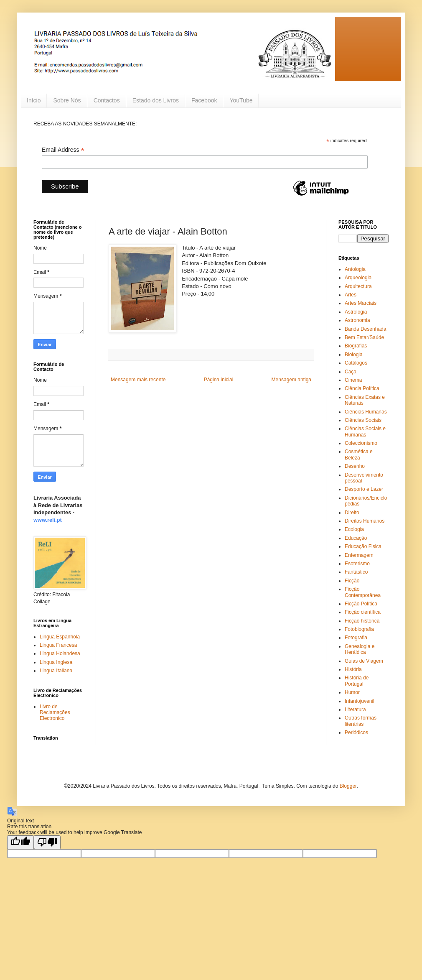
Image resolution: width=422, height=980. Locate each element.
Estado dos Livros (156, 100)
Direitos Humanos (365, 521)
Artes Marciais (361, 303)
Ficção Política (361, 604)
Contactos (107, 100)
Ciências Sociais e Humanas (365, 431)
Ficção (352, 581)
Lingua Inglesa (56, 662)
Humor (352, 692)
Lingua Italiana (56, 671)
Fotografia (356, 638)
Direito (352, 513)
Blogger (348, 786)
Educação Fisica (363, 546)
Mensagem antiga (291, 380)
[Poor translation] (47, 842)
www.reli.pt (48, 520)
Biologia (354, 355)
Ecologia (354, 529)
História (353, 669)
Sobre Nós (67, 100)
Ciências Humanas (366, 412)
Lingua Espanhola (60, 637)
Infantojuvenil (360, 701)
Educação (356, 538)
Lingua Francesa (58, 645)
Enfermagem (359, 555)
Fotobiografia (359, 629)
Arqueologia (358, 278)
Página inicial (219, 380)
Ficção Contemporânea (363, 592)
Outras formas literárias (361, 721)
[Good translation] (20, 842)
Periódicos (356, 732)
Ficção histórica (362, 621)
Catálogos (356, 363)
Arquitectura (358, 286)
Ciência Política (362, 388)
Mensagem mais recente (138, 380)
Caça (351, 372)
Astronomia (357, 320)
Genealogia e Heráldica (360, 649)
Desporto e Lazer (364, 489)
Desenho (355, 466)
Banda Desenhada (365, 329)
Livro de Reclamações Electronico (55, 713)
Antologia (355, 269)
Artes (351, 295)
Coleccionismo (361, 443)
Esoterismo (357, 564)
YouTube (241, 100)
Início (34, 100)
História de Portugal (357, 681)
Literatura (355, 709)
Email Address (63, 150)
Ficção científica (363, 612)
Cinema (353, 380)
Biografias (356, 346)
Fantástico (356, 572)
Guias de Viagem (364, 661)
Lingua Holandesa (60, 653)
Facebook (204, 100)
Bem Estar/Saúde (364, 337)
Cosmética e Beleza (359, 454)
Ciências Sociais (363, 420)
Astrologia (356, 312)
